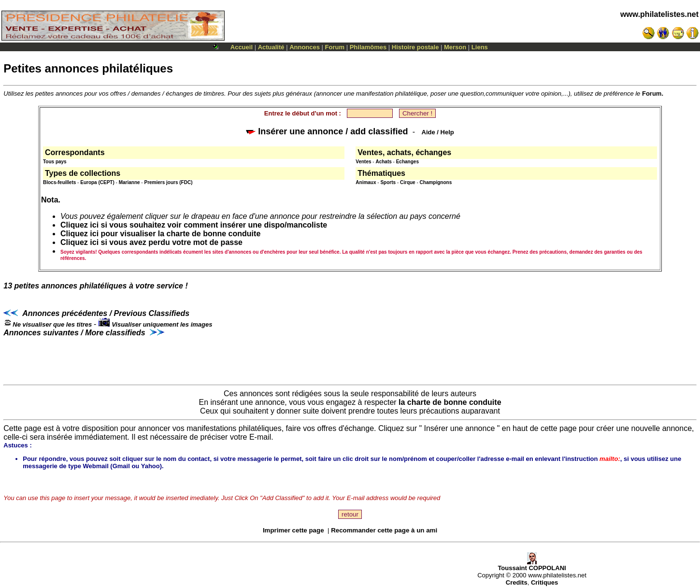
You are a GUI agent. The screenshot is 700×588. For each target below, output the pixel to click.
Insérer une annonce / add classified (327, 131)
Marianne (129, 182)
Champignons (436, 182)
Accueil (242, 47)
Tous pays (55, 162)
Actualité (271, 47)
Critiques (544, 582)
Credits (517, 582)
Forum (335, 47)
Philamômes (368, 47)
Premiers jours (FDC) (168, 182)
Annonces (305, 47)
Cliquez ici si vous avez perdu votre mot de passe (151, 242)
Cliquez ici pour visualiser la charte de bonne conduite (160, 234)
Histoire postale (415, 47)
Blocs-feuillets (59, 182)
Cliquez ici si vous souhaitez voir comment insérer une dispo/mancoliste (194, 225)
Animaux (366, 182)
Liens (480, 47)
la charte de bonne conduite (450, 402)
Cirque (408, 182)
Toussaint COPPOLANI (532, 565)
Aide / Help (438, 132)
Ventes (363, 162)
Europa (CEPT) (97, 182)
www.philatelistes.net (659, 14)
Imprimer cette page (293, 530)
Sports (388, 182)
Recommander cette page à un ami (384, 530)
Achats (383, 162)
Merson (455, 47)
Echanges (407, 162)
